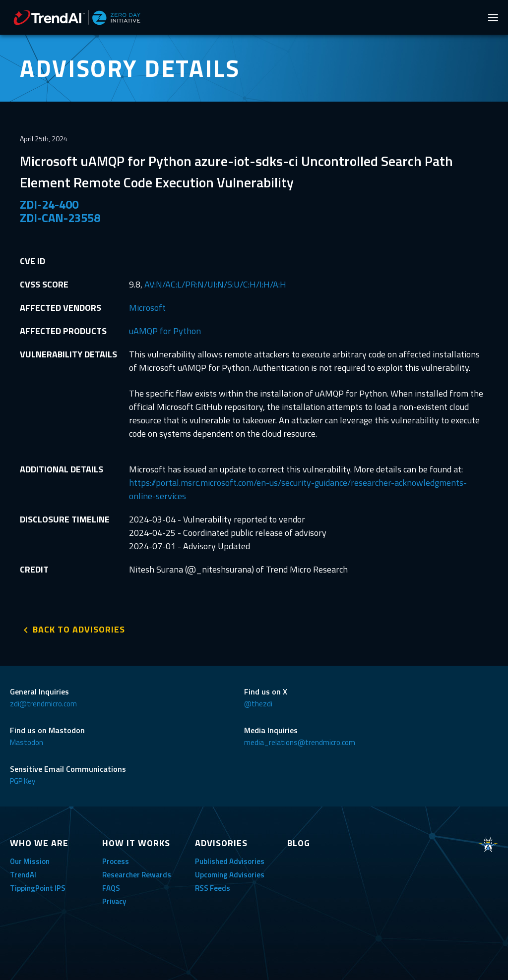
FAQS (111, 888)
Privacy (114, 901)
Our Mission (30, 861)
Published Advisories (230, 861)
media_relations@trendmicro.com (300, 742)
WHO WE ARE (39, 843)
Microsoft (147, 308)
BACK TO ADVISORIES (79, 629)
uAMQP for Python (165, 331)
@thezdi (258, 704)
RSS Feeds (213, 888)
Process (116, 861)
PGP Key (23, 781)
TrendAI (23, 875)
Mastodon (27, 742)
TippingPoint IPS (38, 888)
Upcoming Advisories (230, 875)
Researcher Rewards (137, 875)
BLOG (299, 843)
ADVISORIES (221, 843)
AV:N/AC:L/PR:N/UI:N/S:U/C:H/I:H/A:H (215, 284)
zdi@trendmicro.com (43, 704)
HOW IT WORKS (136, 843)
